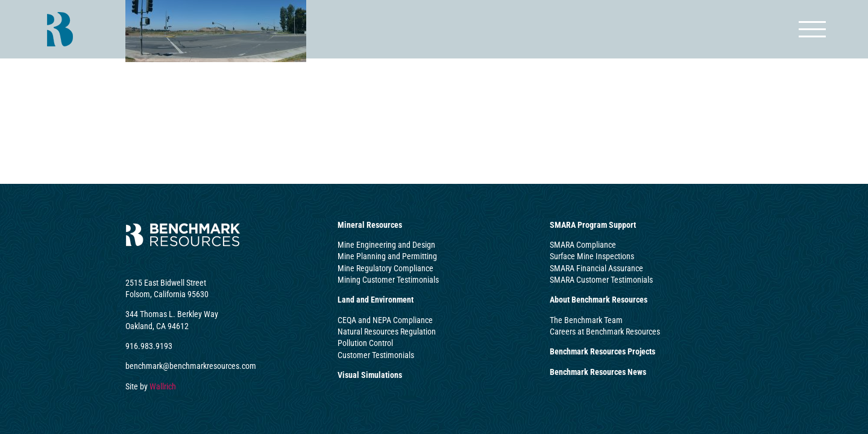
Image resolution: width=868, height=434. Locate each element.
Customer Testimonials (376, 355)
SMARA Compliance (583, 245)
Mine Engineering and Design (386, 245)
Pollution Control (365, 343)
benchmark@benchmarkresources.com (191, 366)
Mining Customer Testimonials (388, 280)
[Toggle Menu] (813, 29)
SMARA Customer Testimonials (601, 280)
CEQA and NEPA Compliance (385, 320)
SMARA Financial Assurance (596, 268)
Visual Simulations (370, 375)
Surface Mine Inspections (592, 256)
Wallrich (163, 386)
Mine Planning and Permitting (387, 256)
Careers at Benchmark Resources (605, 332)
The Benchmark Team (586, 320)
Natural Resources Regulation (387, 332)
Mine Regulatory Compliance (385, 268)
